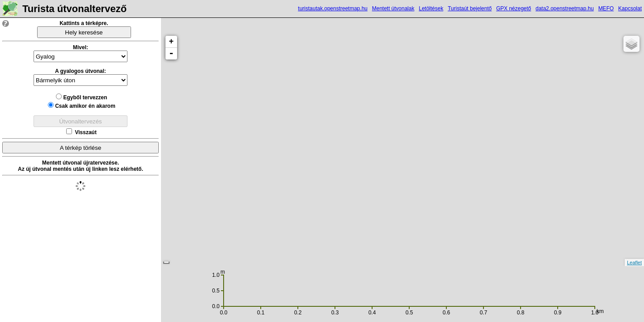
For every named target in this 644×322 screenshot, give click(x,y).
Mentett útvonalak (393, 8)
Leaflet (634, 263)
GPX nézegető (513, 8)
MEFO (606, 8)
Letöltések (431, 8)
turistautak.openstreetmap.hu (333, 8)
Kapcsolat (630, 8)
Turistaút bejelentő (470, 8)
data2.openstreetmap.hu (565, 8)
